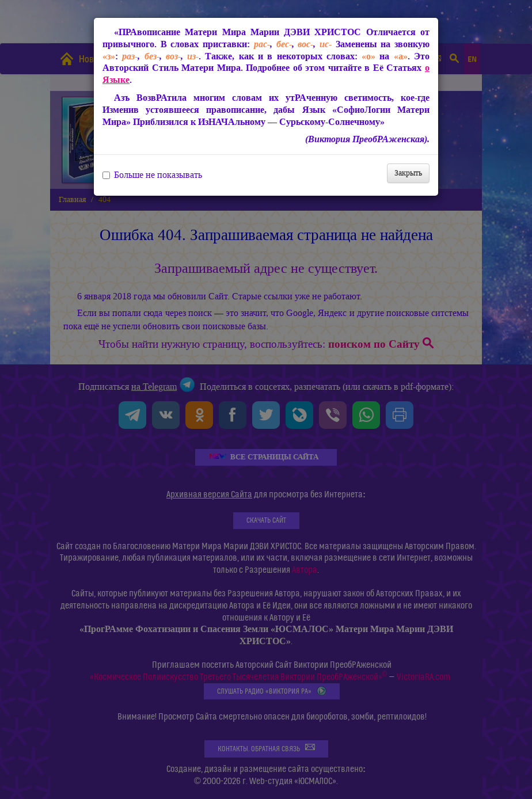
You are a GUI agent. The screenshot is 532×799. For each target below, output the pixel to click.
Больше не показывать (152, 175)
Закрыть (408, 173)
